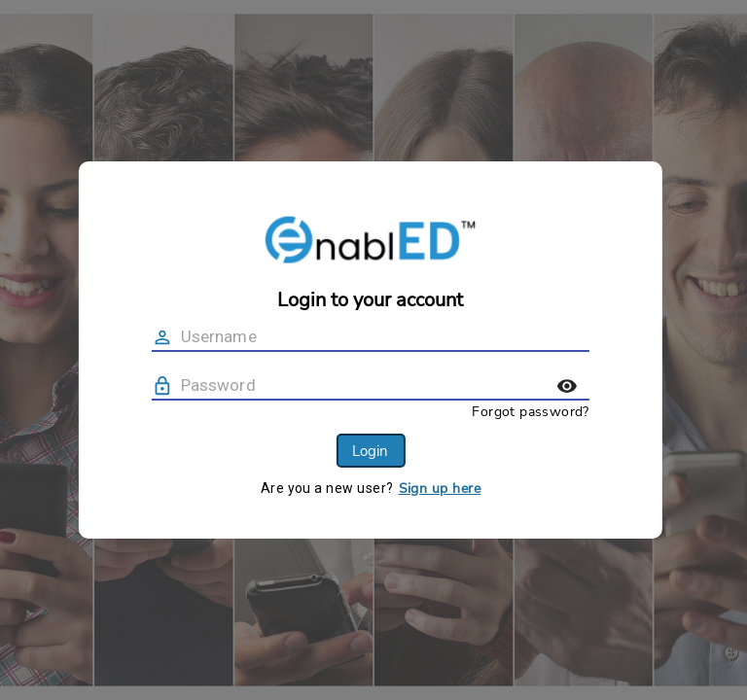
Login (410, 451)
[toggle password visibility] (607, 386)
